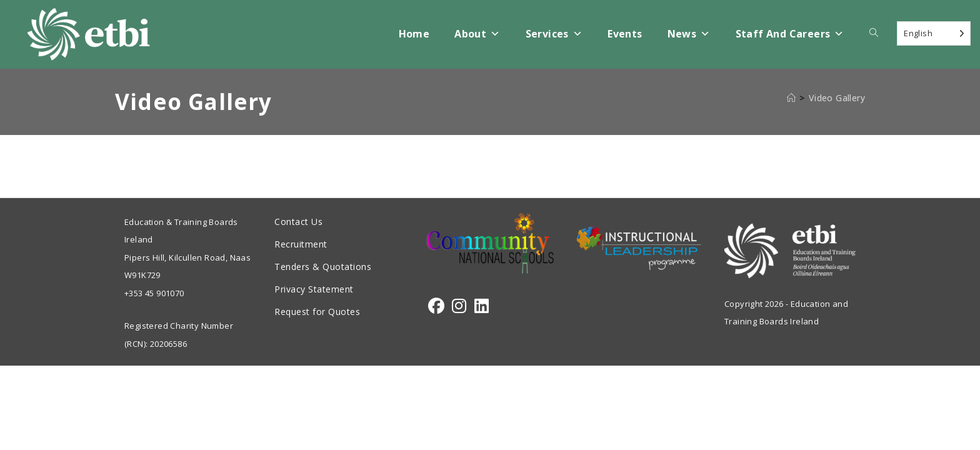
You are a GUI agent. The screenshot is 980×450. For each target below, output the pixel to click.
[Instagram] (459, 306)
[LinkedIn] (482, 306)
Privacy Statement (314, 289)
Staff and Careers (790, 34)
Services (554, 34)
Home (414, 34)
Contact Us (298, 222)
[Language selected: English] (934, 33)
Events (625, 34)
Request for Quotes (317, 312)
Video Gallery (837, 98)
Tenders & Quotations (323, 267)
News (689, 34)
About (477, 34)
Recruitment (301, 244)
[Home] (791, 98)
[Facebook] (436, 306)
